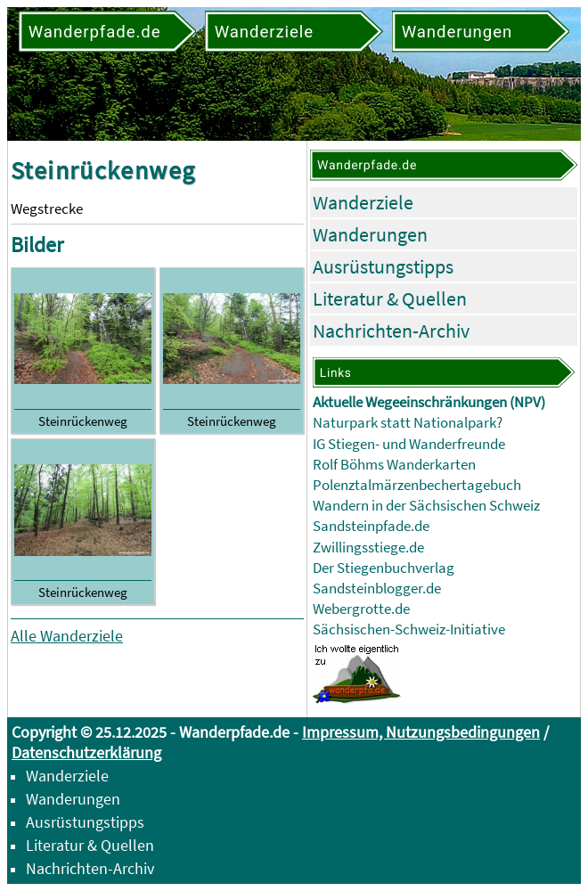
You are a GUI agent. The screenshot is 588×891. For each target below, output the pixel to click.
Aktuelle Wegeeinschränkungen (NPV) (429, 402)
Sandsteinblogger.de (377, 589)
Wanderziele (363, 202)
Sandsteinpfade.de (371, 526)
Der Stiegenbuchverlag (384, 568)
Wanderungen (370, 234)
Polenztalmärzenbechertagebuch (417, 485)
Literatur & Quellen (390, 298)
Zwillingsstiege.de (368, 548)
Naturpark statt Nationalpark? (408, 423)
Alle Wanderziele (67, 636)
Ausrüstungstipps (383, 266)
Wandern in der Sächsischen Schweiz (426, 506)
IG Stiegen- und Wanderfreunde (409, 444)
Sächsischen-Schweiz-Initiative (409, 629)
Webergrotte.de (361, 609)
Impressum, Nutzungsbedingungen (421, 732)
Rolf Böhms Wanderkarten (394, 465)
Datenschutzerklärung (86, 752)
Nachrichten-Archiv (391, 331)
